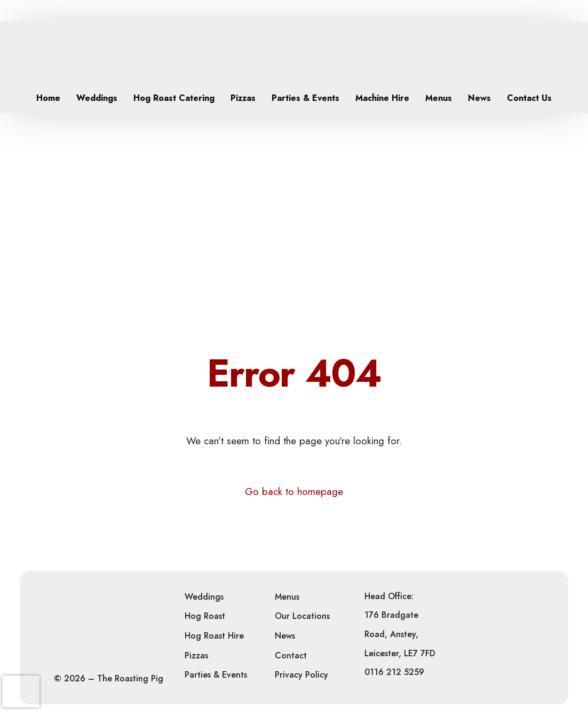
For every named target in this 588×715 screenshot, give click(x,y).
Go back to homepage (294, 492)
